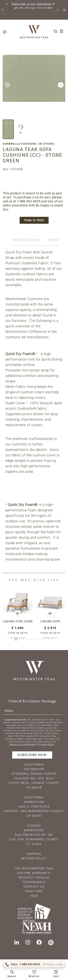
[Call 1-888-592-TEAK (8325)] (34, 964)
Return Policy (34, 858)
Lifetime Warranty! (34, 873)
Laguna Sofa (50, 621)
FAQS (34, 896)
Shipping (34, 854)
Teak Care (34, 891)
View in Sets (34, 220)
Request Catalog (34, 878)
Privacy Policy (46, 744)
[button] (3, 10)
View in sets (18, 633)
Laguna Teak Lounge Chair (18, 621)
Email (9, 711)
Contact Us (34, 887)
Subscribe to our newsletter (41, 4)
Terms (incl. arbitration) (23, 744)
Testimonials (34, 882)
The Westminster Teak (34, 868)
